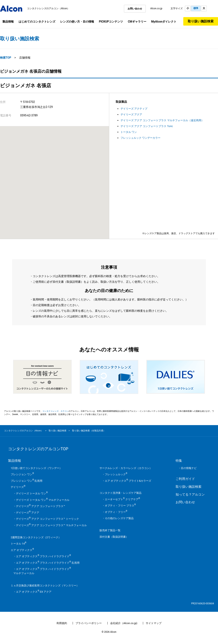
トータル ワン (129, 132)
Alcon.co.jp (156, 8)
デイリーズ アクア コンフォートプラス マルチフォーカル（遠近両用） (162, 120)
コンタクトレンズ (50, 411)
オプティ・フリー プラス (120, 506)
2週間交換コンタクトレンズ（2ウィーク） (36, 537)
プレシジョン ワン (22, 474)
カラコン (65, 411)
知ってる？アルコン (190, 494)
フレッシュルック (116, 474)
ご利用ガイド (185, 479)
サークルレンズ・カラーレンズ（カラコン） (126, 468)
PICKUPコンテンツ (111, 22)
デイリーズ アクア (131, 114)
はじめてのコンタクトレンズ (37, 22)
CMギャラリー (137, 22)
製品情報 (8, 22)
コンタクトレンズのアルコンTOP (38, 449)
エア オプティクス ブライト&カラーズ (128, 481)
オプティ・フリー (116, 512)
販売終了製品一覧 (110, 530)
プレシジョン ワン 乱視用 (27, 481)
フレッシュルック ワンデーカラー (140, 138)
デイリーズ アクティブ (134, 109)
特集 (179, 461)
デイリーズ (18, 487)
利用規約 (62, 623)
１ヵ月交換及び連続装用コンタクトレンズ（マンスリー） (45, 586)
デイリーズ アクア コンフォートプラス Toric (147, 126)
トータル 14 (19, 544)
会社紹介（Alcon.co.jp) (124, 623)
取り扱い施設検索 (201, 21)
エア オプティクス (22, 550)
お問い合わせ (135, 9)
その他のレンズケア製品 (119, 518)
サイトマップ (154, 623)
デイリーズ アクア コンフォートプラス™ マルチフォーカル (51, 525)
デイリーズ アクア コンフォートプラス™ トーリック (47, 519)
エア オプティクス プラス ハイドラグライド (43, 556)
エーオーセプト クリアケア (122, 499)
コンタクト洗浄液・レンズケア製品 (121, 493)
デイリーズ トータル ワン (32, 493)
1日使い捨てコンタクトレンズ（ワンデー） (36, 468)
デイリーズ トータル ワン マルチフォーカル (43, 500)
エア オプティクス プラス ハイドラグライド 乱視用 (48, 563)
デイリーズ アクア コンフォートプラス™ (40, 506)
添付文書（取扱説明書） (114, 537)
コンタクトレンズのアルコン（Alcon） (48, 8)
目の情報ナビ (189, 468)
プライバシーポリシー (89, 623)
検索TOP (6, 58)
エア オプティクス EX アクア (34, 592)
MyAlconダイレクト (164, 22)
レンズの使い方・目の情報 (77, 22)
